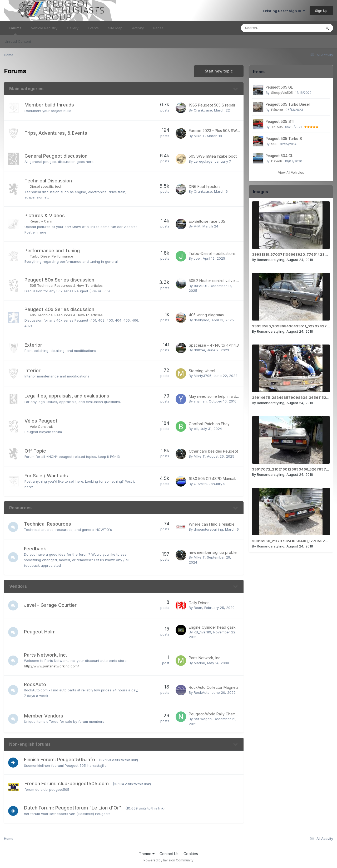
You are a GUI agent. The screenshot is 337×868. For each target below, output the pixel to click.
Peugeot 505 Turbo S (284, 139)
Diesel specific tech (46, 186)
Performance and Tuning (52, 251)
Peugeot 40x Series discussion (59, 309)
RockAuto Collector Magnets (214, 687)
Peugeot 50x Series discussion (59, 280)
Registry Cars (41, 221)
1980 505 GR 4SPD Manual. (212, 479)
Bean (198, 608)
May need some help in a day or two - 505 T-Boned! (234, 396)
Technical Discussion (48, 181)
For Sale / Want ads (46, 476)
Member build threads (49, 105)
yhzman (200, 401)
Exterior (33, 345)
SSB (274, 144)
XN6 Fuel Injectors (205, 186)
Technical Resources (48, 524)
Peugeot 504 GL (279, 156)
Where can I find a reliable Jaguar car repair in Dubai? (236, 524)
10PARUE (201, 286)
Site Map (115, 28)
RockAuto (36, 684)
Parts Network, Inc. (46, 655)
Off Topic (35, 451)
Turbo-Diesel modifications (212, 253)
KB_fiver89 (202, 632)
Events (93, 28)
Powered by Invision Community (168, 860)
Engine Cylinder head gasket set (217, 627)
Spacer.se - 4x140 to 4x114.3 (214, 345)
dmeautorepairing (208, 529)
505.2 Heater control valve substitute (221, 281)
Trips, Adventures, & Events (56, 133)
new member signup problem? (215, 552)
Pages (158, 28)
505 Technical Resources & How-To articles (66, 285)
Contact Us (169, 854)
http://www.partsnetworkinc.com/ (52, 666)
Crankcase (203, 110)
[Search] (267, 28)
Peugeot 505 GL (279, 87)
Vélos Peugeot (41, 421)
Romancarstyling (271, 260)
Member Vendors (44, 716)
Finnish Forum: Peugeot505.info (60, 760)
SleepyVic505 (282, 93)
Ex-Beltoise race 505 (207, 221)
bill (196, 429)
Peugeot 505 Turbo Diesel (288, 104)
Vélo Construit (41, 426)
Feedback (36, 549)
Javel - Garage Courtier (51, 605)
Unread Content (18, 41)
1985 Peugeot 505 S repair (212, 105)
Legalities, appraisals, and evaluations (67, 396)
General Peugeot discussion (56, 156)
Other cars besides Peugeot (213, 451)
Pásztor (277, 110)
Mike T (199, 136)
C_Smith (200, 484)
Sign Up (321, 11)
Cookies (191, 854)
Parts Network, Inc (205, 658)
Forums (15, 30)
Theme (147, 854)
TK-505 (277, 127)
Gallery (73, 28)
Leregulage (203, 161)
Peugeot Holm (40, 632)
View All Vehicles (291, 173)
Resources (20, 508)
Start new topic (219, 71)
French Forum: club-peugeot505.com (67, 784)
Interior (33, 370)
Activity (138, 28)
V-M (197, 226)
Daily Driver (199, 603)
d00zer (199, 350)
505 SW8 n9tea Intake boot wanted (220, 156)
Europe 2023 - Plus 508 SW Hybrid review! (226, 131)
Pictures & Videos (45, 215)
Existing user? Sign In (284, 11)
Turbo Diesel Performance (51, 256)
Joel (197, 258)
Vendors (18, 586)
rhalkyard (202, 320)
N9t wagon (203, 719)
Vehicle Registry (44, 28)
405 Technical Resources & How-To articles (66, 315)
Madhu (199, 663)
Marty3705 (203, 376)
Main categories (26, 89)
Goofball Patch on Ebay (209, 424)
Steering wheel (202, 371)
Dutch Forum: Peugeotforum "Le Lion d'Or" (73, 808)
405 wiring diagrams (206, 315)
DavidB (277, 161)
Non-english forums (30, 744)
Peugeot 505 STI (280, 122)
